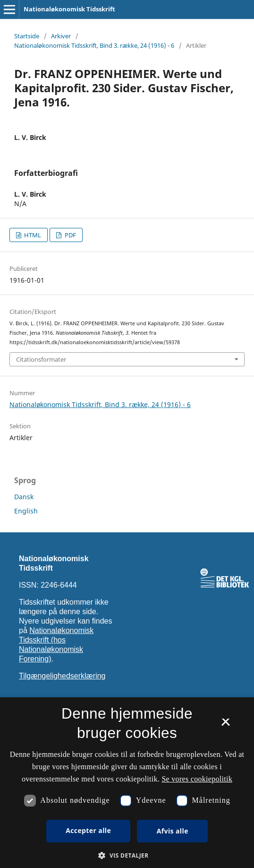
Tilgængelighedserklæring (62, 676)
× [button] (225, 725)
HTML (32, 235)
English (26, 511)
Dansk (24, 497)
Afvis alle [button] (173, 831)
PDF (70, 235)
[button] (127, 855)
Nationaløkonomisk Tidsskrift (69, 9)
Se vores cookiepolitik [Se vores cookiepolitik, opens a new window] (197, 779)
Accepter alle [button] (88, 830)
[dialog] (127, 783)
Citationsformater (41, 359)
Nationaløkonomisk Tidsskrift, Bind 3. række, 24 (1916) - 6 (94, 45)
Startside (27, 36)
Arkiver (61, 36)
